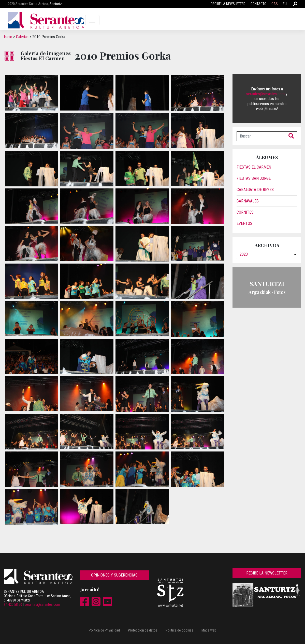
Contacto (258, 4)
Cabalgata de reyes (255, 190)
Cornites (245, 212)
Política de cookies (179, 630)
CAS (275, 4)
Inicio (8, 37)
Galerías (22, 37)
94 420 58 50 (13, 605)
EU (285, 4)
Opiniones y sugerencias (114, 575)
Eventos (244, 223)
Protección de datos (143, 630)
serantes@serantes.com (265, 94)
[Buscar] (261, 136)
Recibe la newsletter (228, 4)
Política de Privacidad (104, 630)
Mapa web (209, 630)
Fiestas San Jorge (254, 178)
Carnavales (248, 201)
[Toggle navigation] (92, 20)
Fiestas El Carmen (254, 167)
